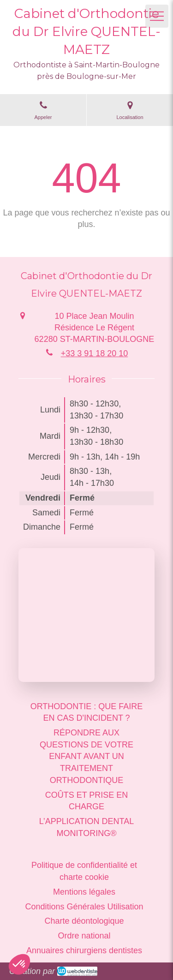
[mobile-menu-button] (157, 16)
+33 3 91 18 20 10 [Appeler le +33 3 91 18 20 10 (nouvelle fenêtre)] (95, 353)
